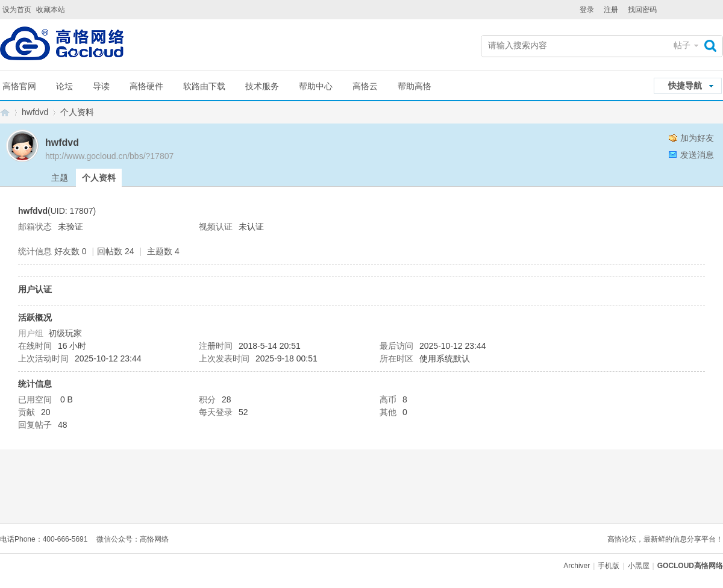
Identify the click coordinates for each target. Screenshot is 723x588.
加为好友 (697, 138)
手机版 (609, 566)
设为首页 (17, 10)
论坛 (64, 86)
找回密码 (642, 10)
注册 (611, 10)
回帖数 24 (115, 251)
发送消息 (697, 155)
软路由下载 (204, 86)
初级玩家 (65, 333)
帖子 (682, 45)
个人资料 (99, 178)
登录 (587, 10)
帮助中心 (316, 86)
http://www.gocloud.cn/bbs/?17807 (109, 156)
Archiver (577, 566)
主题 (60, 178)
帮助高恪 (415, 86)
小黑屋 (639, 566)
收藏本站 (51, 10)
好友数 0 (70, 251)
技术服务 (262, 86)
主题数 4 (163, 251)
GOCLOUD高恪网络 (5, 112)
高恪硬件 (146, 86)
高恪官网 (19, 86)
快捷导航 (685, 86)
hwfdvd (35, 112)
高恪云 (365, 86)
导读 (101, 86)
